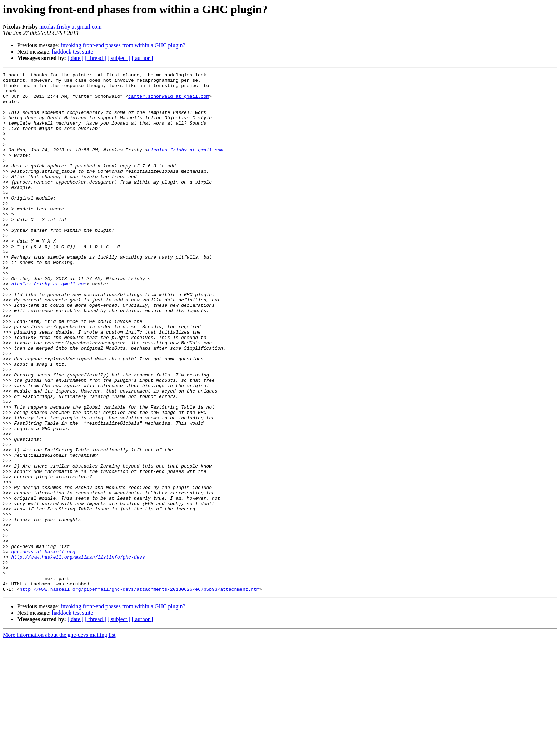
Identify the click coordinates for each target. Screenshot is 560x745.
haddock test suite (73, 52)
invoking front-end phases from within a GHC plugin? (123, 45)
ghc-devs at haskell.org (43, 648)
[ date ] (76, 58)
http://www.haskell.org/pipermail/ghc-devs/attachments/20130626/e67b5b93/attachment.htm (139, 693)
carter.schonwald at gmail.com (169, 101)
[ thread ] (96, 58)
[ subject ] (119, 58)
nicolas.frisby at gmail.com (70, 27)
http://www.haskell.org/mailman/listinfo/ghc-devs (78, 654)
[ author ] (142, 58)
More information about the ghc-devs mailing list (59, 739)
